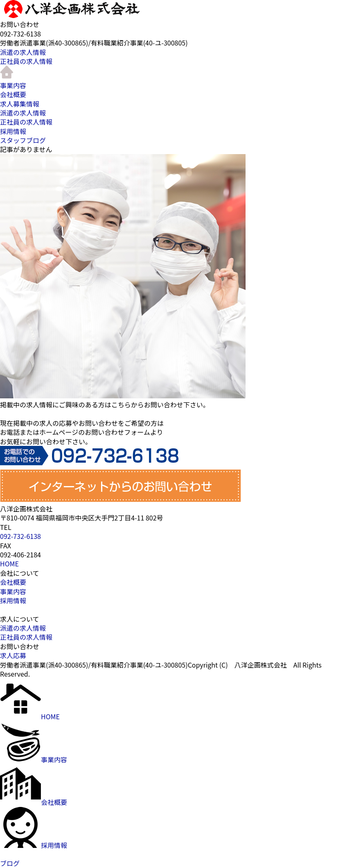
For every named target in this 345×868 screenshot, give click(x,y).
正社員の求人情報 (26, 61)
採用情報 (13, 131)
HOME (9, 564)
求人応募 (13, 655)
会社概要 (13, 94)
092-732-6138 (20, 536)
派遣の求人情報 (23, 52)
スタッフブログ (23, 140)
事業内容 (13, 85)
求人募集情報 (20, 104)
